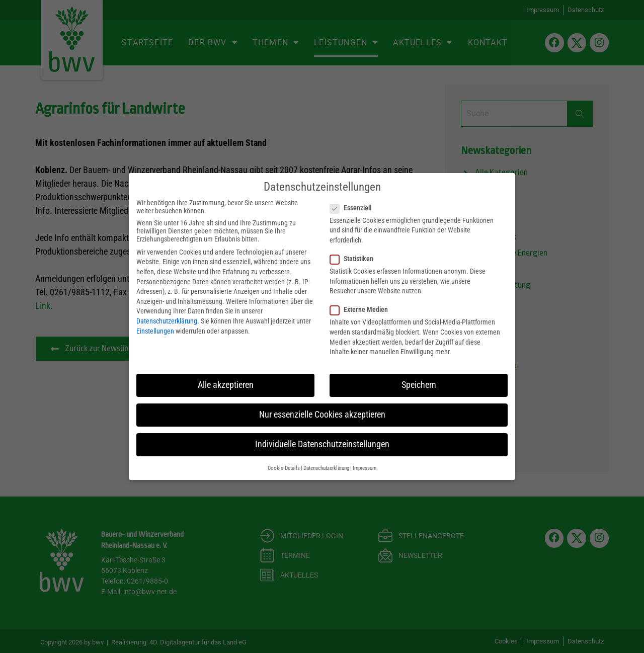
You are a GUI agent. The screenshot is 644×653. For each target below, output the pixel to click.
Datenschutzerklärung (167, 320)
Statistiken (355, 258)
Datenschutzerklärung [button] (326, 468)
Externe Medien (362, 309)
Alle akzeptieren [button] (226, 384)
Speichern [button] (419, 384)
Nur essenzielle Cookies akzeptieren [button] (322, 414)
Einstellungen (155, 331)
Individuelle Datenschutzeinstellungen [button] (322, 444)
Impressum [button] (365, 468)
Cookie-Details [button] (284, 468)
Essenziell (354, 207)
